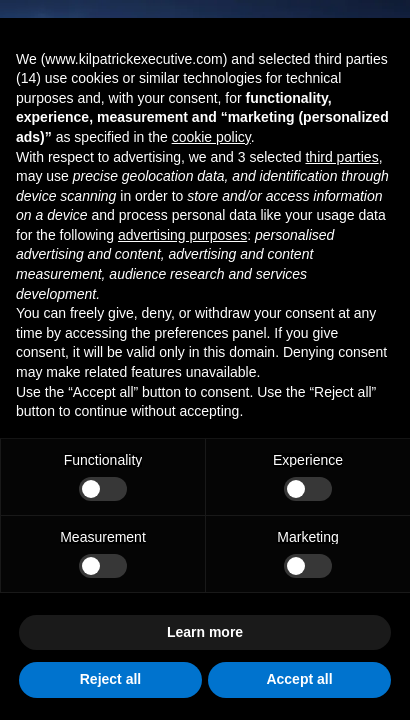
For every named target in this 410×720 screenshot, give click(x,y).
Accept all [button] (299, 679)
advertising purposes (182, 235)
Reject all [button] (110, 679)
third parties (341, 157)
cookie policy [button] (211, 137)
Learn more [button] (205, 632)
